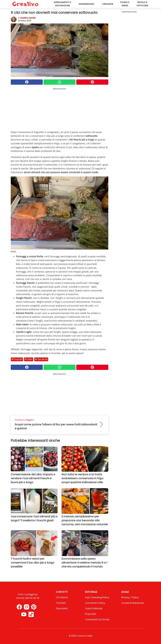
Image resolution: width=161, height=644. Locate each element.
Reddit (13, 251)
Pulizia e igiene (125, 4)
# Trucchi (17, 359)
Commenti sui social (97, 619)
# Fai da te (41, 359)
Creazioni (108, 4)
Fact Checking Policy (97, 597)
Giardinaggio (86, 4)
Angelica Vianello (28, 18)
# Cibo (29, 359)
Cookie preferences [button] (133, 603)
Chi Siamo (62, 597)
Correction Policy (95, 603)
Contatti (61, 603)
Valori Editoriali (94, 608)
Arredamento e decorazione (62, 4)
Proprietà (90, 614)
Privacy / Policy (130, 597)
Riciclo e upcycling (142, 4)
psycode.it (62, 608)
